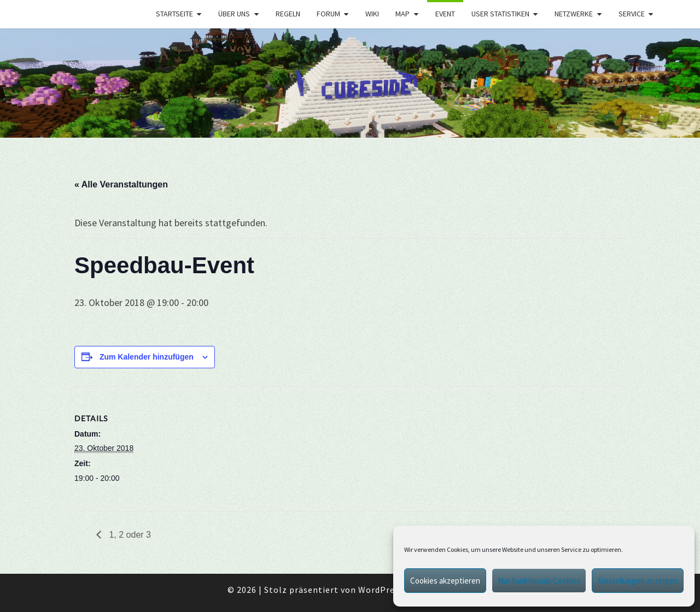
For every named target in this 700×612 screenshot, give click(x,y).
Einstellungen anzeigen (638, 581)
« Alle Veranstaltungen (121, 184)
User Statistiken (500, 14)
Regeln (288, 14)
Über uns (234, 14)
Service (632, 14)
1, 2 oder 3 (129, 535)
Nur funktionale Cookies (539, 581)
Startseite (174, 14)
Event (445, 14)
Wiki (372, 14)
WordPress (381, 590)
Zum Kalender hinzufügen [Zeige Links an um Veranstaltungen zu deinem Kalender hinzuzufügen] (147, 357)
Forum (328, 14)
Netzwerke (574, 14)
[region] (350, 83)
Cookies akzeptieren (445, 581)
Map (402, 14)
